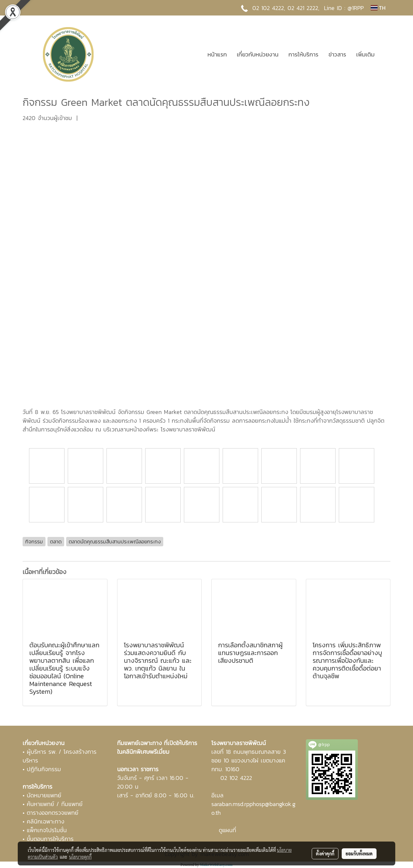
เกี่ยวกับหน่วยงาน (258, 54)
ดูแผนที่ (227, 830)
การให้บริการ (303, 54)
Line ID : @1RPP (344, 8)
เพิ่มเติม (365, 54)
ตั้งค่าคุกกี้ (325, 853)
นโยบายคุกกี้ (80, 857)
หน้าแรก (217, 54)
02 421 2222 (303, 8)
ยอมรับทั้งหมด (359, 853)
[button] (385, 54)
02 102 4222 (236, 778)
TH (378, 8)
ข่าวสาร (337, 54)
